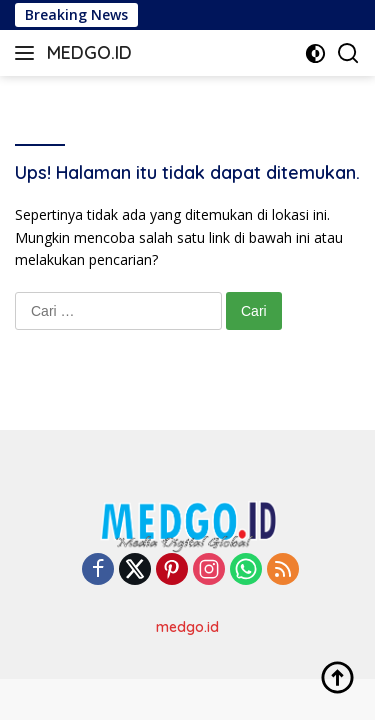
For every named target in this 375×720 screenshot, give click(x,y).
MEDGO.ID (89, 52)
